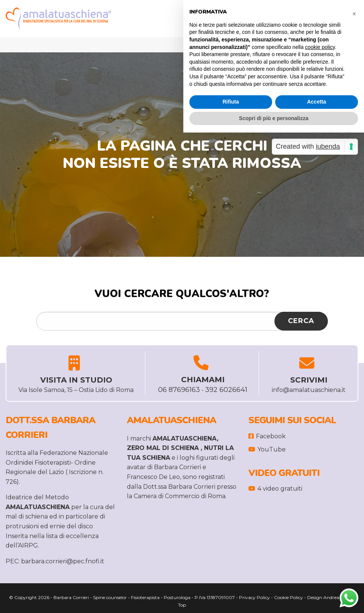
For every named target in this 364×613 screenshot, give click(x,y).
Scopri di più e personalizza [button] (274, 118)
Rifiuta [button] (231, 102)
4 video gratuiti (275, 489)
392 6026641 (226, 390)
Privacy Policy (254, 597)
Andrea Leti (336, 597)
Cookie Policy (289, 597)
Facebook (267, 436)
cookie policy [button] (320, 47)
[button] (354, 12)
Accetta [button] (317, 102)
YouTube (267, 449)
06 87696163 (179, 390)
